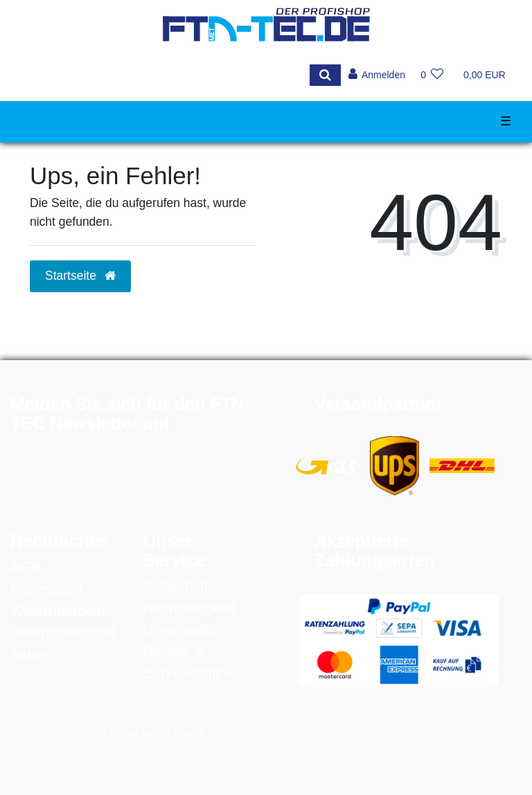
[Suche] (325, 75)
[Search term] (164, 75)
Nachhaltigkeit (189, 608)
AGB (26, 567)
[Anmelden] (376, 75)
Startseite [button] (80, 276)
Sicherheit (176, 586)
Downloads (179, 629)
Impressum (46, 588)
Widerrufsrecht (58, 610)
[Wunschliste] (432, 75)
